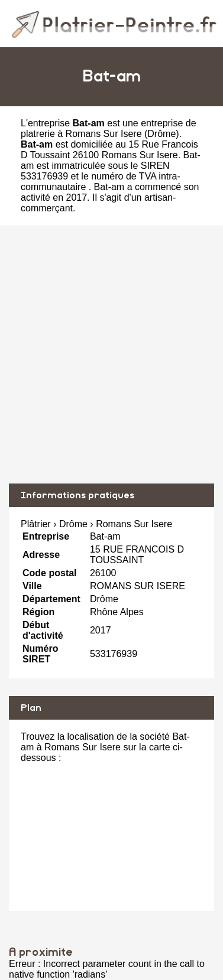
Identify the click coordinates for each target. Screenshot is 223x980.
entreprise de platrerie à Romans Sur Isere (109, 128)
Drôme (161, 134)
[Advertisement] (112, 355)
